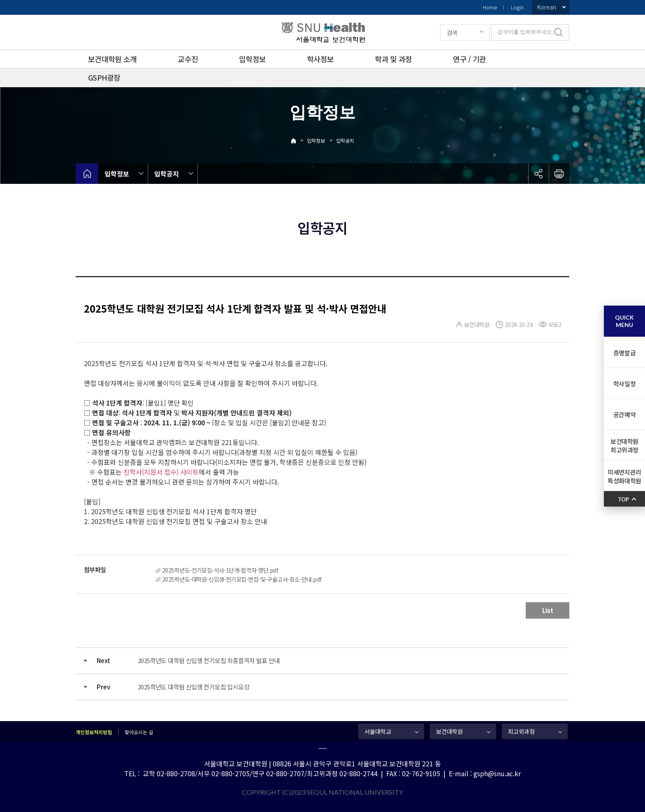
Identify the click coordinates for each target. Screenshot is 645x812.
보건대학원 (449, 731)
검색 (452, 32)
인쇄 (559, 174)
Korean (547, 7)
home (87, 174)
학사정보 (320, 59)
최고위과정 (521, 731)
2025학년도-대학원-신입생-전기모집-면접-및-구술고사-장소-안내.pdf (242, 579)
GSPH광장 (104, 77)
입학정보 (252, 59)
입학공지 (345, 140)
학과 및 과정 (393, 59)
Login (517, 7)
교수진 (188, 59)
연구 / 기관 (469, 59)
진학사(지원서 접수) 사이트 (161, 472)
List (548, 610)
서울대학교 (378, 731)
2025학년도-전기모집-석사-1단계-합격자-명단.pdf (220, 570)
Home (490, 7)
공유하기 (538, 174)
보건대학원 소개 (112, 59)
